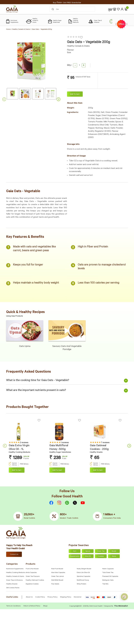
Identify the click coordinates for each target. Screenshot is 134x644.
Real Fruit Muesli (57, 569)
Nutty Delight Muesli (84, 569)
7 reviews (105, 443)
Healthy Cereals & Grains (15, 577)
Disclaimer (78, 597)
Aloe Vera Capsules (58, 573)
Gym (75, 551)
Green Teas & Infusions (14, 580)
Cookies (101, 556)
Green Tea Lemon (58, 577)
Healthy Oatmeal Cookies (35, 580)
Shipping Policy (66, 597)
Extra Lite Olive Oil (83, 573)
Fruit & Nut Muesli (32, 569)
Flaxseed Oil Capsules (110, 577)
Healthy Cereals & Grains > (22, 29)
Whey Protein (81, 584)
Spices (88, 551)
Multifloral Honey (83, 580)
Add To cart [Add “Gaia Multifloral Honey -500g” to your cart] (57, 470)
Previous (4, 99)
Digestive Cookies (32, 584)
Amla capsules (31, 573)
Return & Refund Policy (32, 606)
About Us (29, 597)
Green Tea (101, 551)
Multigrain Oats (108, 580)
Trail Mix (105, 584)
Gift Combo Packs (13, 588)
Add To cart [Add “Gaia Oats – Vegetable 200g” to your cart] (75, 94)
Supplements (75, 556)
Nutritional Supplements (15, 569)
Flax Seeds (55, 584)
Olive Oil (88, 556)
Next (58, 99)
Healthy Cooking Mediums (16, 573)
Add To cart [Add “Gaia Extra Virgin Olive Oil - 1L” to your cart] (17, 470)
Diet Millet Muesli (57, 580)
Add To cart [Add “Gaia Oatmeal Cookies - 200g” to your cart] (98, 470)
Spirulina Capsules (83, 577)
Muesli (114, 551)
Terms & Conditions (14, 606)
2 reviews (24, 443)
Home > (9, 29)
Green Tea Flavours (33, 577)
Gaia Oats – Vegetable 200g (42, 29)
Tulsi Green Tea (108, 573)
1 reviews (65, 443)
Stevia (114, 556)
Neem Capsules (108, 569)
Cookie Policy (40, 597)
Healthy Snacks (12, 584)
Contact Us (14, 555)
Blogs (45, 606)
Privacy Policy (52, 597)
